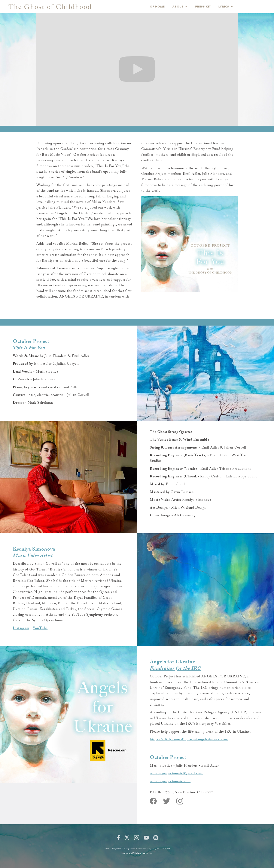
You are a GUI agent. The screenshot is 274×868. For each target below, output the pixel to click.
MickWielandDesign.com (141, 853)
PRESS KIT (203, 6)
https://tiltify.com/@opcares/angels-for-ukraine (189, 739)
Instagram (21, 628)
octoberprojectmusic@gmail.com (176, 773)
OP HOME (157, 6)
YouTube (40, 628)
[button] (180, 6)
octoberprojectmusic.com (170, 781)
